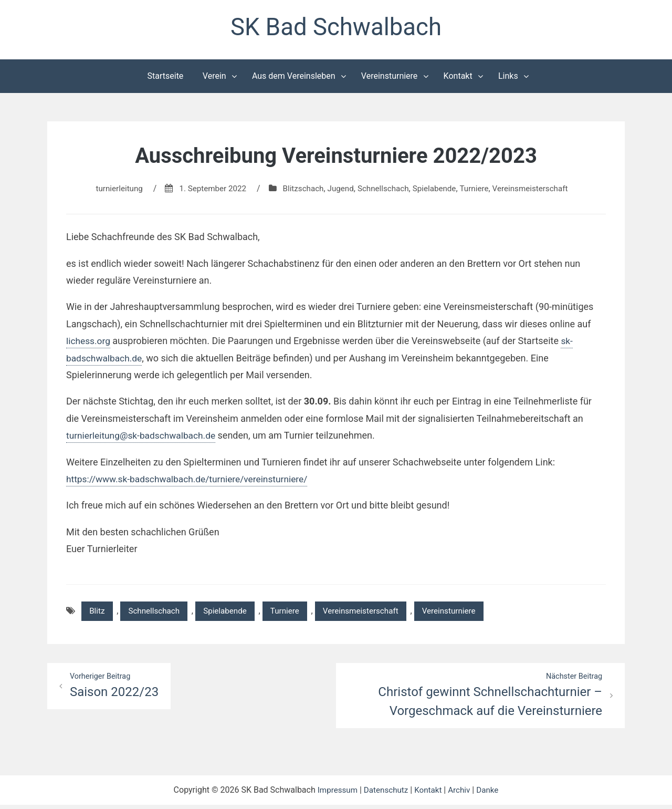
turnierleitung (110, 190)
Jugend (339, 190)
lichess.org (89, 343)
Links (508, 78)
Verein (214, 78)
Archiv (462, 794)
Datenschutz (385, 794)
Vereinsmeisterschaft (539, 190)
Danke (491, 794)
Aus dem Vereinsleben (294, 78)
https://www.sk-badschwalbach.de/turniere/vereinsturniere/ (192, 481)
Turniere (479, 190)
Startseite (166, 78)
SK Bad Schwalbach (336, 28)
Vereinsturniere (390, 78)
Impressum (334, 794)
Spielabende (438, 190)
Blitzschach (300, 190)
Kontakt (458, 78)
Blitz (98, 613)
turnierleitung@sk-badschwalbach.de (144, 437)
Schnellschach (384, 190)
